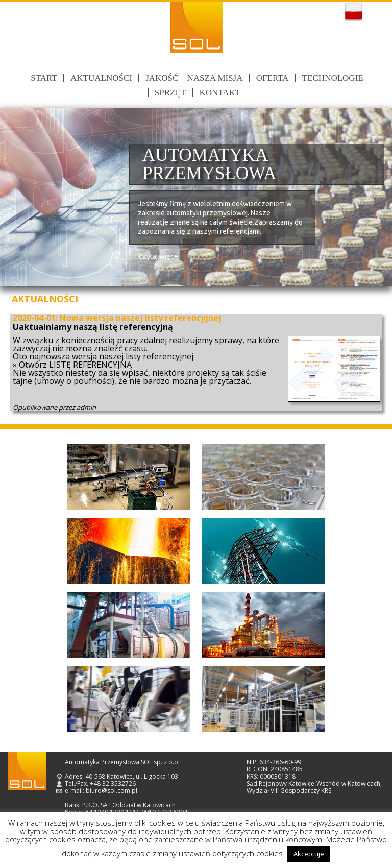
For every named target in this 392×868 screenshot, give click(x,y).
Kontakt (220, 93)
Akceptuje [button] (309, 854)
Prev (19, 197)
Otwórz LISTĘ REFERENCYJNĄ (75, 365)
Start (44, 78)
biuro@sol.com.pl (112, 791)
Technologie (333, 78)
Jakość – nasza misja (194, 78)
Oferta (273, 78)
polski (353, 12)
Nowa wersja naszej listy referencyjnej (141, 318)
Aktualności (101, 78)
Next (373, 197)
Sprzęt (170, 93)
